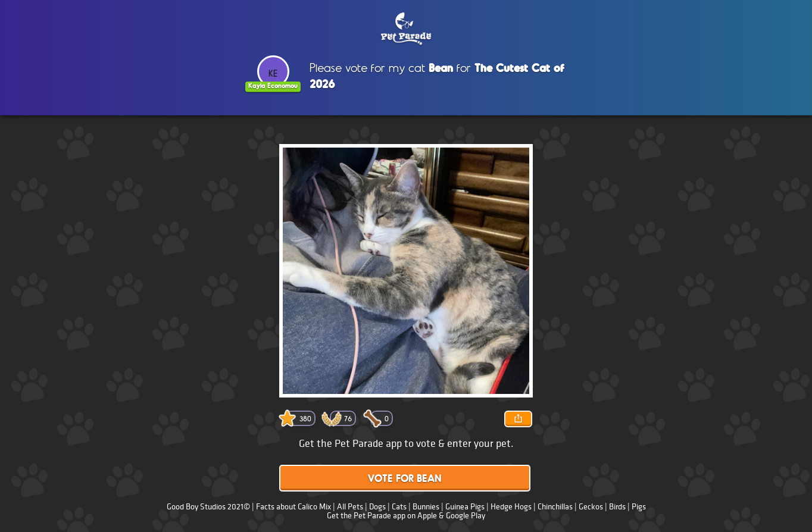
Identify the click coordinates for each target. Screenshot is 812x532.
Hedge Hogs (511, 507)
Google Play (466, 516)
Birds (617, 507)
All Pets (350, 507)
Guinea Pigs (465, 507)
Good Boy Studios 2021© (208, 507)
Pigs (639, 507)
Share (518, 419)
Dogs (377, 507)
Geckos (591, 507)
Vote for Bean (405, 479)
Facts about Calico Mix (293, 507)
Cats (399, 507)
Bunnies (426, 507)
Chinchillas (555, 507)
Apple (427, 516)
